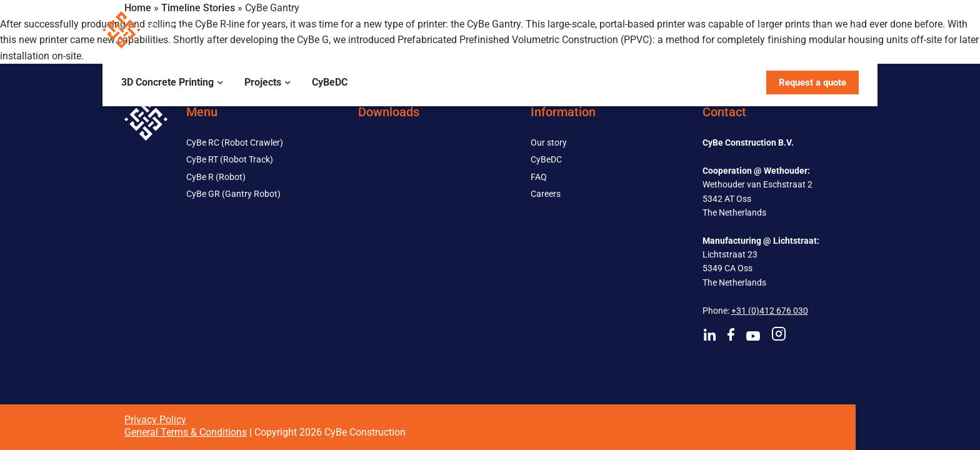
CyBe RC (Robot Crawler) (235, 142)
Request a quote (812, 82)
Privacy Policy (155, 420)
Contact (842, 29)
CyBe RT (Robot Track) (230, 159)
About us (776, 29)
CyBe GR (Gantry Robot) (233, 194)
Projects (263, 82)
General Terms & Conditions (186, 432)
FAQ (539, 177)
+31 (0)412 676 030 (770, 311)
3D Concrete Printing (167, 82)
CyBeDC (330, 82)
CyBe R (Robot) (216, 177)
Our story (549, 142)
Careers (546, 194)
